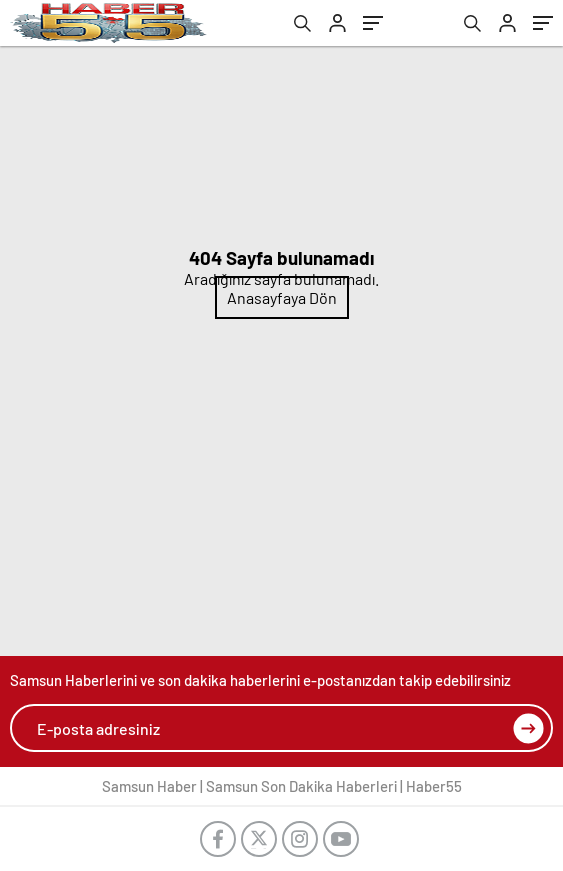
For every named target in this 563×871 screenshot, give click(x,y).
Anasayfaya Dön (282, 297)
